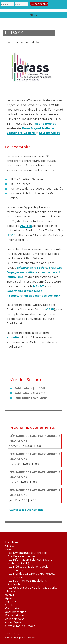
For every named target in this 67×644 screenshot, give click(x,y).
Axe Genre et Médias (21, 556)
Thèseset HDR (10, 593)
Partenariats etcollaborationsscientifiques (15, 619)
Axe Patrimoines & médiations (27, 581)
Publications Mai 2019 (30, 393)
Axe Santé (14, 584)
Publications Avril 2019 (31, 398)
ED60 (12, 235)
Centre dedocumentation (16, 610)
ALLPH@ (26, 226)
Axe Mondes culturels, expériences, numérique (31, 575)
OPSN (50, 310)
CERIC (9, 546)
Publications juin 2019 (30, 389)
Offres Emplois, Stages (20, 626)
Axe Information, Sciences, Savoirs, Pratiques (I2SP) (30, 561)
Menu (33, 15)
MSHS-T (39, 286)
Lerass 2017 (12, 634)
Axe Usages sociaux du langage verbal (33, 588)
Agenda (11, 602)
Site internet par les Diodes (20, 638)
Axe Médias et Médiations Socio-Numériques (29, 568)
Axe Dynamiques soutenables (27, 553)
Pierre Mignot (31, 128)
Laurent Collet (49, 133)
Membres (12, 542)
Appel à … (12, 598)
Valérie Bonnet (45, 124)
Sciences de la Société (32, 268)
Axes (8, 549)
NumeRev (14, 337)
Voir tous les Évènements (27, 510)
